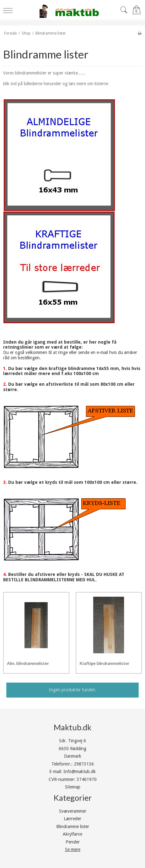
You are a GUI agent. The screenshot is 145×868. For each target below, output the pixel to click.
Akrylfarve (72, 834)
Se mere (73, 849)
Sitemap (73, 787)
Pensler (73, 842)
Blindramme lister (73, 827)
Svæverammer (73, 811)
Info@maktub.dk (80, 771)
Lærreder (72, 819)
